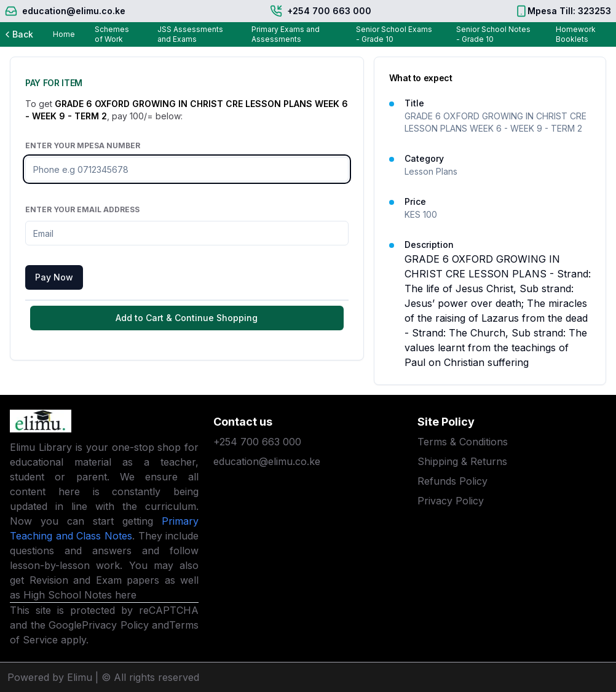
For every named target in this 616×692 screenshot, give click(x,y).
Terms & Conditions (463, 442)
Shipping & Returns (462, 461)
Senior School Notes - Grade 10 (493, 34)
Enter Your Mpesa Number (83, 145)
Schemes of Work (112, 34)
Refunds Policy (452, 481)
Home (64, 34)
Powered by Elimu (50, 677)
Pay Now (54, 277)
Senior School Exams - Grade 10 (394, 34)
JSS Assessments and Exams (190, 34)
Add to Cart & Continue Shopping (187, 318)
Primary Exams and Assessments (286, 34)
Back (18, 34)
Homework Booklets (576, 34)
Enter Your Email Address (82, 209)
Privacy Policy (115, 625)
